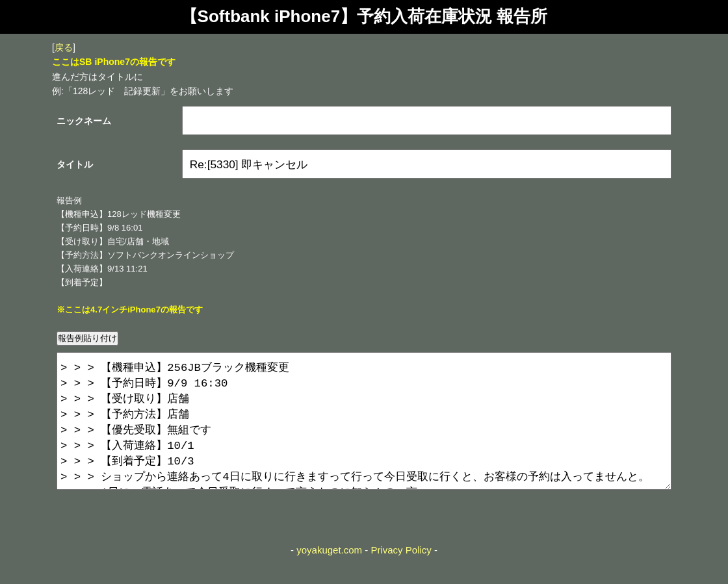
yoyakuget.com (329, 576)
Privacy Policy (401, 576)
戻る (64, 47)
